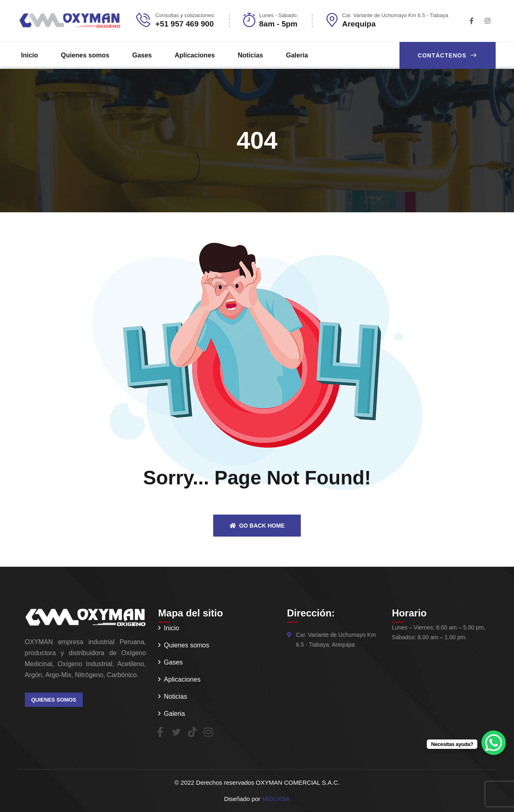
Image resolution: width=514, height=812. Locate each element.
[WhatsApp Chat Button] (494, 743)
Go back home (257, 526)
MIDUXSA (276, 799)
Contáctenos (448, 55)
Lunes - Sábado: (279, 15)
